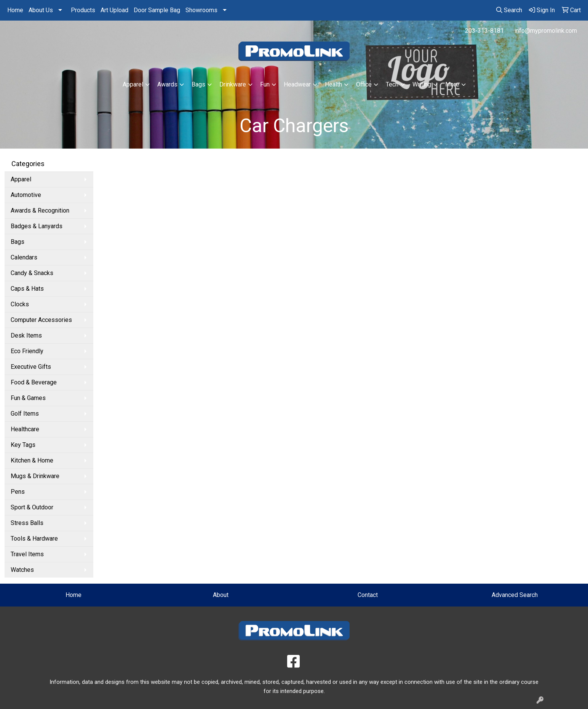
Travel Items (27, 554)
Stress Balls (27, 523)
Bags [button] (198, 84)
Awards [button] (167, 84)
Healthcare (25, 429)
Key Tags (23, 445)
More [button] (452, 84)
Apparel (21, 179)
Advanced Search (515, 595)
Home (15, 10)
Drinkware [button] (233, 84)
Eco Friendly (27, 351)
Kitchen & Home (32, 460)
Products (83, 10)
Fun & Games (28, 398)
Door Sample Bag (157, 10)
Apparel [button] (133, 84)
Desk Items (26, 335)
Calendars (24, 257)
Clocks (20, 304)
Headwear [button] (297, 84)
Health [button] (333, 84)
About (221, 595)
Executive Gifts (31, 367)
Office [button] (364, 84)
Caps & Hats (27, 289)
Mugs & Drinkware (35, 476)
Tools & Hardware (34, 539)
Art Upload (114, 10)
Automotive (26, 195)
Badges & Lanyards (37, 226)
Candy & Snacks (32, 273)
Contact (368, 595)
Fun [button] (265, 84)
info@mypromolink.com (546, 31)
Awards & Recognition (40, 210)
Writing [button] (422, 84)
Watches (22, 570)
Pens (18, 492)
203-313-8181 (484, 31)
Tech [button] (392, 84)
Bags (18, 242)
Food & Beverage (34, 382)
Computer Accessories (41, 320)
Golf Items (25, 414)
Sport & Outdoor (32, 507)
